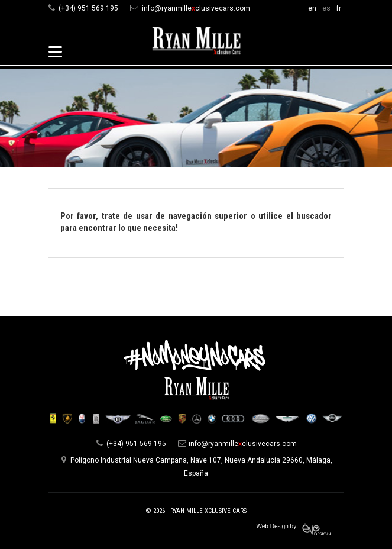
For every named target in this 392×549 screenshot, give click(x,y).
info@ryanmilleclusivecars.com (196, 8)
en (312, 8)
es (326, 8)
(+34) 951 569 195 (88, 8)
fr (339, 8)
